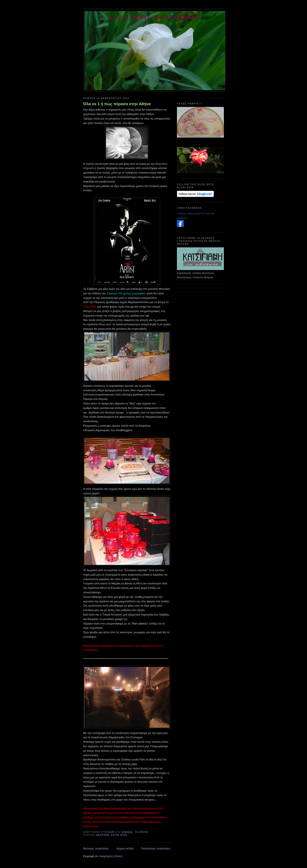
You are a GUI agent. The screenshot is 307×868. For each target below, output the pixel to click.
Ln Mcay (181, 213)
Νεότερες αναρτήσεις (96, 848)
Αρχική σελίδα (125, 848)
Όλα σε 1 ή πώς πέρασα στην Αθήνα (117, 104)
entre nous (119, 835)
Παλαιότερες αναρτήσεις (156, 848)
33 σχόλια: (142, 832)
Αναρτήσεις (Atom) (111, 856)
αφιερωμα (103, 835)
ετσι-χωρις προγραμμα (155, 18)
